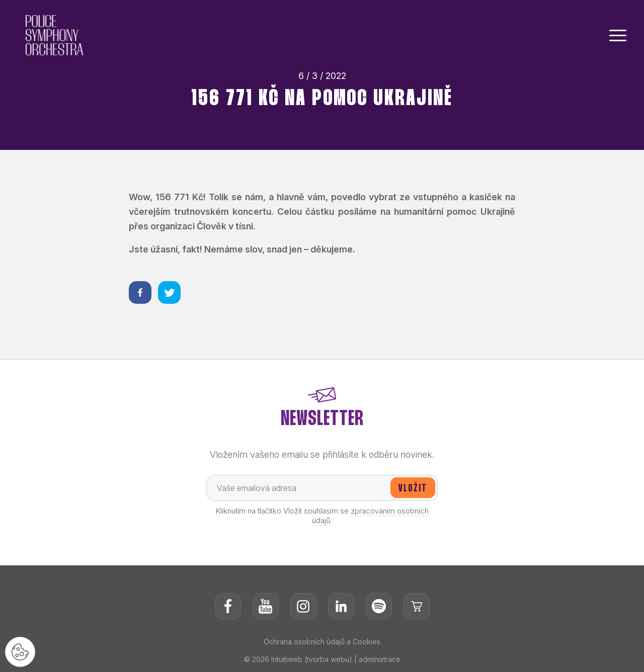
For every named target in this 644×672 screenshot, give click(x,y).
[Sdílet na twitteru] (169, 292)
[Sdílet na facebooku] (140, 292)
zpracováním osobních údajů (370, 516)
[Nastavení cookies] (20, 652)
